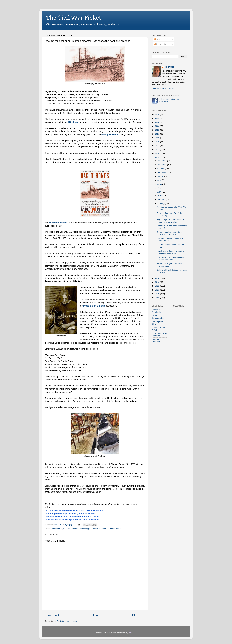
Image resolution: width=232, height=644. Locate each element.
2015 (158, 157)
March (160, 196)
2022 (158, 130)
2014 (158, 278)
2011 (158, 290)
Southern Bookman (156, 341)
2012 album (72, 122)
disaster (76, 529)
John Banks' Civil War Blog (159, 335)
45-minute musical (59, 223)
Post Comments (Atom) (67, 621)
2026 (158, 114)
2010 (158, 294)
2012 (158, 286)
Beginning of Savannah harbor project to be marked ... (170, 221)
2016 (158, 153)
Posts (157, 39)
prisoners (103, 529)
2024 (158, 122)
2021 (158, 134)
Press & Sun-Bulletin (94, 306)
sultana (111, 529)
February (162, 200)
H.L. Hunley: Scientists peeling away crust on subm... (171, 252)
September (163, 172)
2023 (158, 126)
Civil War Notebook (156, 311)
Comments (160, 44)
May (160, 188)
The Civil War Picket (73, 18)
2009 (158, 298)
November (162, 165)
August (161, 176)
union (118, 529)
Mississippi (85, 529)
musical (94, 529)
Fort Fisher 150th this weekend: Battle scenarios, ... (171, 258)
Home (96, 615)
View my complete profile (163, 89)
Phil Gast (169, 67)
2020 (158, 138)
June (160, 184)
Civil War (67, 529)
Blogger (132, 633)
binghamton (57, 529)
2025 (158, 118)
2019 (158, 142)
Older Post (139, 615)
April (160, 192)
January (161, 204)
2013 (158, 282)
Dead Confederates (158, 317)
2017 (158, 149)
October (161, 168)
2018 (158, 145)
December (162, 161)
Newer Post (52, 615)
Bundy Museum (110, 134)
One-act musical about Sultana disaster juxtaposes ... (171, 233)
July (159, 180)
